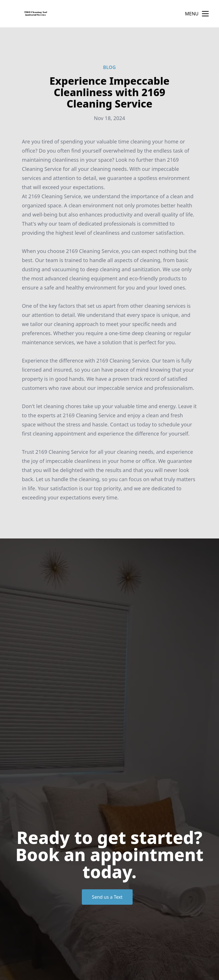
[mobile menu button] (205, 14)
